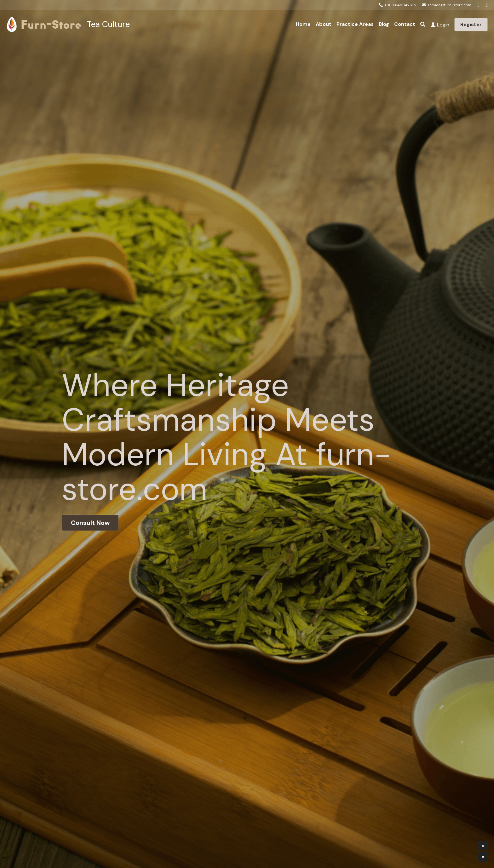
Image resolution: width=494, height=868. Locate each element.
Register (471, 24)
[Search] (423, 24)
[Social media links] (479, 5)
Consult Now (90, 523)
